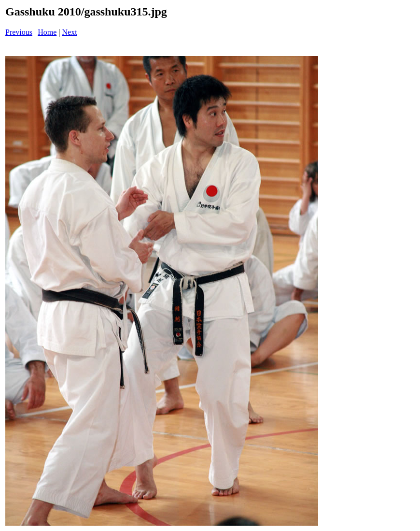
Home (47, 32)
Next (70, 32)
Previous (19, 32)
